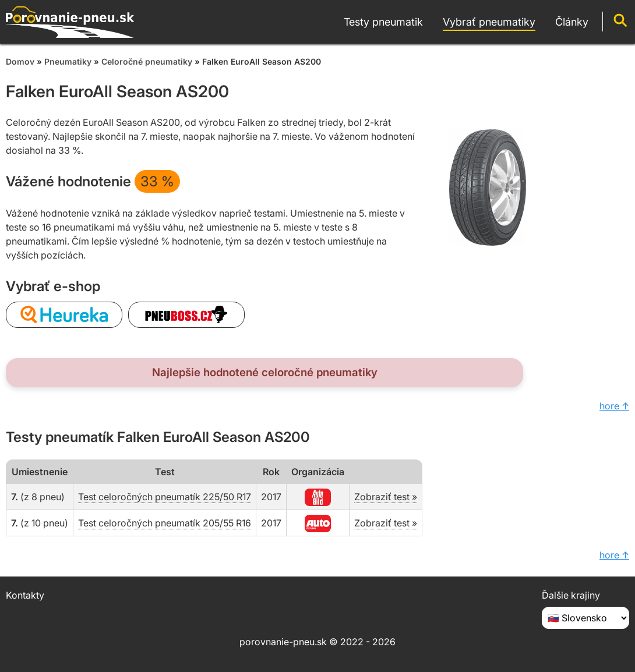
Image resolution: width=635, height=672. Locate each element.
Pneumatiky (68, 61)
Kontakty (25, 595)
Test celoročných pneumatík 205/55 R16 (165, 523)
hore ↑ (614, 406)
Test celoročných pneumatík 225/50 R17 (165, 497)
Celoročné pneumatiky (147, 61)
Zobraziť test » (386, 497)
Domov (20, 61)
